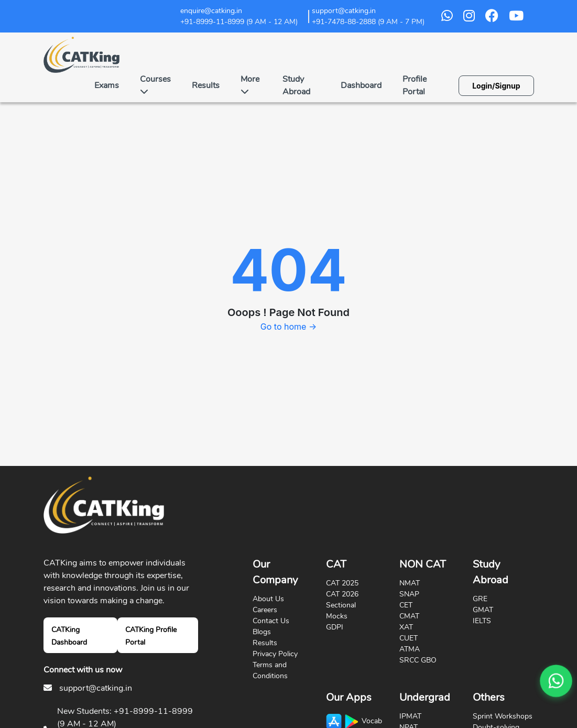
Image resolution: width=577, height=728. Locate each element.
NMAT (410, 583)
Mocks (337, 616)
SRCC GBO (418, 660)
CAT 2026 (342, 594)
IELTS (482, 621)
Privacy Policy (275, 654)
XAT (406, 627)
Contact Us (271, 621)
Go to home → (288, 327)
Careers (265, 610)
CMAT (409, 616)
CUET (409, 638)
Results (206, 85)
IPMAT (410, 716)
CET (406, 605)
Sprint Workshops (503, 716)
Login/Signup (496, 86)
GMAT (483, 610)
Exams (107, 85)
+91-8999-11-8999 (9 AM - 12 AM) (239, 22)
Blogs (262, 632)
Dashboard (361, 85)
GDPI (335, 627)
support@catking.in (96, 688)
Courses (155, 84)
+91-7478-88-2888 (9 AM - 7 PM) (368, 22)
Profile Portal (415, 85)
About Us (268, 599)
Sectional (341, 605)
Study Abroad (296, 85)
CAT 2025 (342, 583)
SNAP (409, 594)
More (250, 84)
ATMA (410, 649)
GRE (480, 599)
